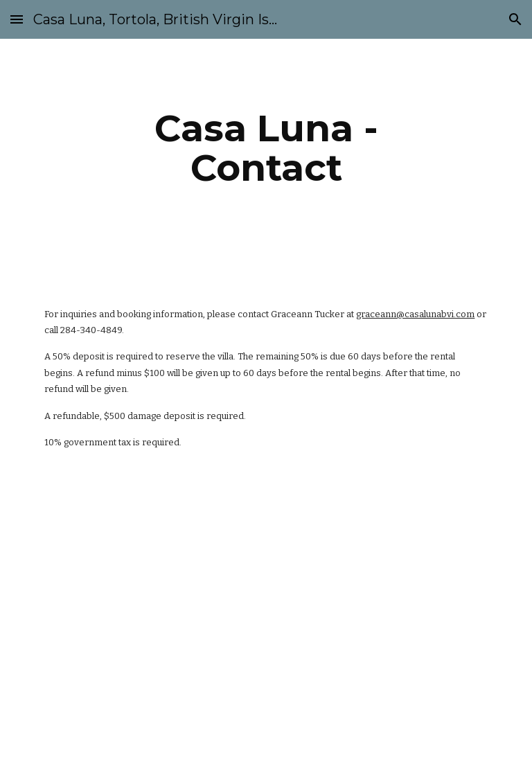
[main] (266, 148)
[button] (17, 19)
